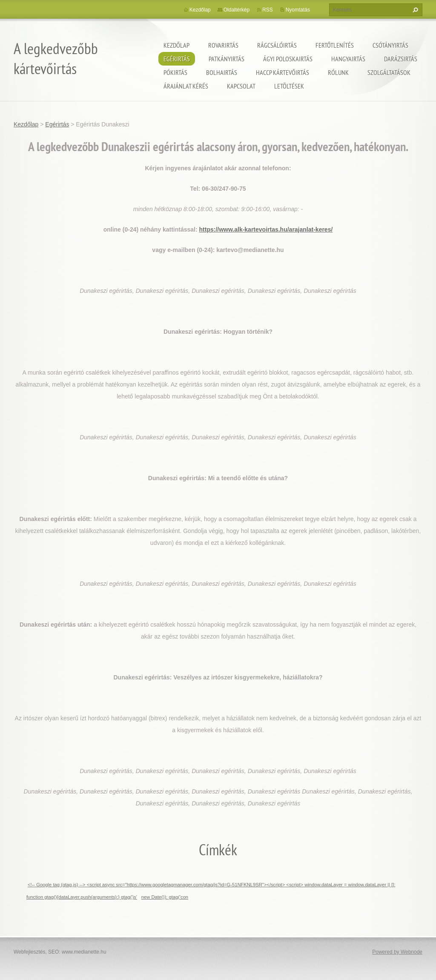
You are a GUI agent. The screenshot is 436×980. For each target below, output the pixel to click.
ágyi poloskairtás (288, 59)
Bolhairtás (222, 72)
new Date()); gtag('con (165, 897)
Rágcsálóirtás (277, 45)
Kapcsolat (241, 86)
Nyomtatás (298, 10)
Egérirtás (177, 59)
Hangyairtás (348, 59)
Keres (414, 10)
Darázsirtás (401, 59)
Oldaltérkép (237, 10)
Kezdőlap (176, 45)
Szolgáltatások (389, 72)
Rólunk (338, 72)
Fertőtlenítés (335, 45)
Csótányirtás (390, 45)
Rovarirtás (223, 45)
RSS (268, 10)
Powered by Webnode (397, 952)
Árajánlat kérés (186, 86)
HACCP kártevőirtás (283, 72)
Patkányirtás (227, 59)
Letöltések (289, 86)
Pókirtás (175, 72)
